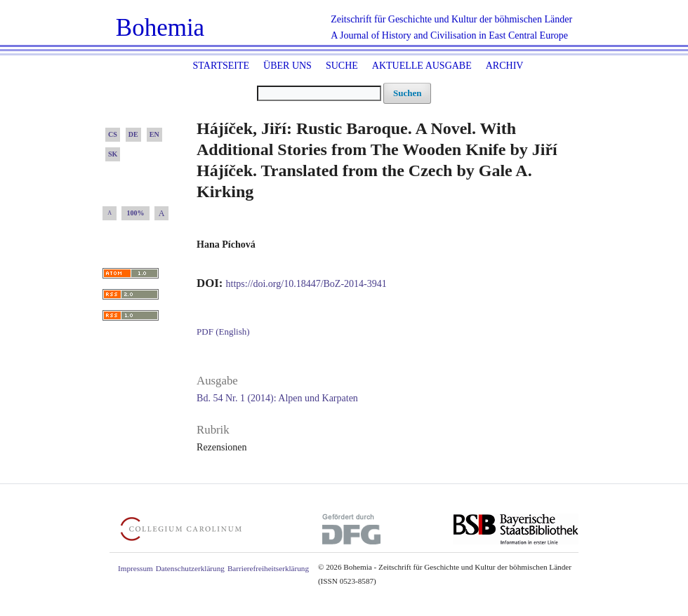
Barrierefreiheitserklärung (268, 568)
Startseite (221, 66)
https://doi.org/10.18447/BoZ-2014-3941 (306, 284)
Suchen (407, 93)
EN (154, 134)
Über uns (287, 66)
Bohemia (160, 28)
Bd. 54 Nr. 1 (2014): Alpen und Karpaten (277, 398)
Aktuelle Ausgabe (422, 66)
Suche (342, 66)
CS (113, 134)
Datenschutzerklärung (190, 568)
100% (136, 213)
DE (133, 134)
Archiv (505, 66)
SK (113, 154)
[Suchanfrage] (319, 93)
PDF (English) (223, 332)
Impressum (135, 568)
